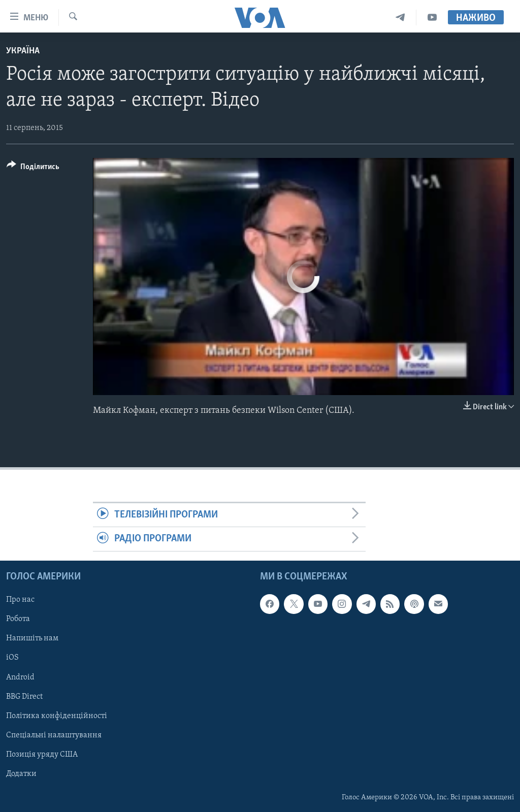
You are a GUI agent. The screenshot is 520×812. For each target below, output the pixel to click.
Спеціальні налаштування (54, 735)
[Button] (33, 168)
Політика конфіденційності (57, 716)
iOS (12, 658)
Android (20, 677)
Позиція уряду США (42, 754)
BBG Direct (24, 696)
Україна (23, 51)
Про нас (20, 600)
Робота (18, 619)
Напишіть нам (32, 638)
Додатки (21, 773)
